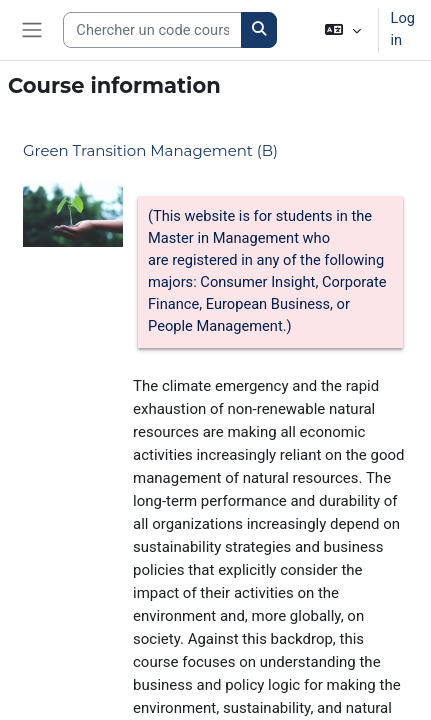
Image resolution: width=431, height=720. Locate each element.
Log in (403, 29)
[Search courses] (152, 30)
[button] (342, 30)
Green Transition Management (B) (150, 150)
